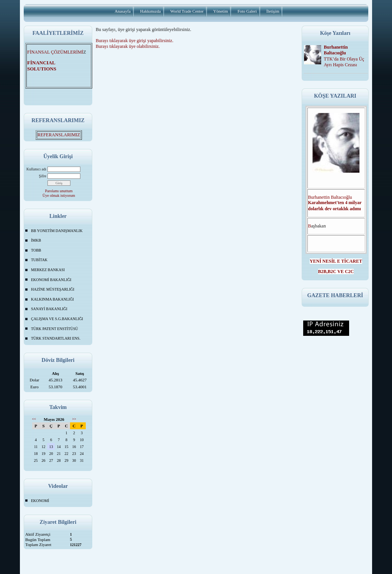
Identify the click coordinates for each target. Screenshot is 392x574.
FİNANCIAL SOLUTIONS (46, 66)
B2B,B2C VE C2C (336, 271)
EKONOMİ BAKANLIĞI (51, 280)
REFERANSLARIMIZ (59, 135)
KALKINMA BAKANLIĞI (52, 299)
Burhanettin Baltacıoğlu (336, 50)
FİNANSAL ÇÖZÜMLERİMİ (55, 52)
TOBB (36, 250)
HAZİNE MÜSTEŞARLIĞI (53, 289)
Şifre (43, 176)
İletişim (273, 11)
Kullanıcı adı (36, 169)
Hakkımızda (150, 11)
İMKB (36, 240)
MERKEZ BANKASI (48, 270)
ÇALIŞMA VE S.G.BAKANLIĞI (57, 319)
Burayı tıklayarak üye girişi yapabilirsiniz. (135, 41)
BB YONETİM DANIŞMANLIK (57, 231)
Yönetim (221, 11)
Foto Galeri (247, 11)
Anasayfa (123, 11)
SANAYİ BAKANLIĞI (49, 309)
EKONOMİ (40, 501)
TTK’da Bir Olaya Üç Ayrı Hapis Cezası (344, 62)
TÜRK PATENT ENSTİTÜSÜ (55, 329)
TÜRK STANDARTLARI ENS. (56, 338)
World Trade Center (187, 11)
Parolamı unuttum (59, 191)
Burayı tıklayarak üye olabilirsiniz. (128, 46)
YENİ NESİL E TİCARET (336, 261)
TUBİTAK (39, 260)
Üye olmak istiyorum (59, 195)
